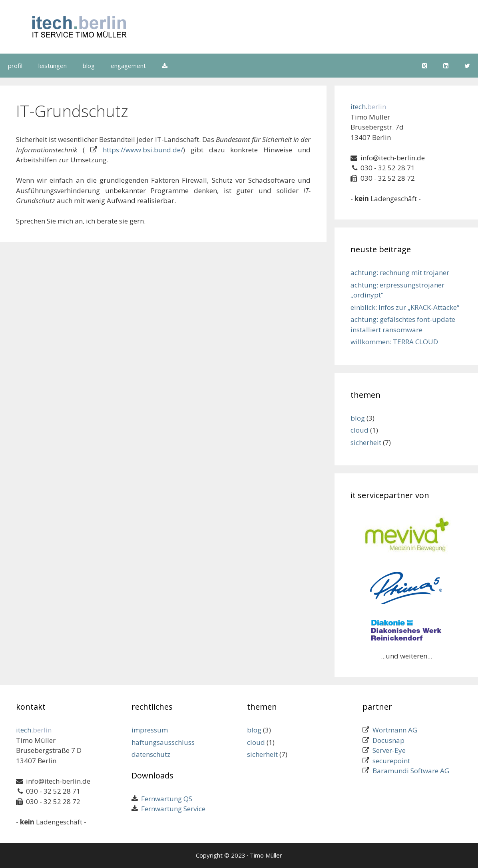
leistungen (53, 66)
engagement (128, 66)
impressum (150, 730)
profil (15, 66)
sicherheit (366, 442)
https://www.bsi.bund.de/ (143, 150)
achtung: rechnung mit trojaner (400, 272)
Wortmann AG (395, 730)
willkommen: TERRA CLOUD (394, 342)
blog (89, 66)
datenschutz (151, 754)
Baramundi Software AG (411, 771)
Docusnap (388, 740)
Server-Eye (389, 750)
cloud (359, 430)
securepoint (391, 761)
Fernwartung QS (165, 799)
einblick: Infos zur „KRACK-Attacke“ (405, 307)
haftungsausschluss (163, 742)
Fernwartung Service (172, 809)
